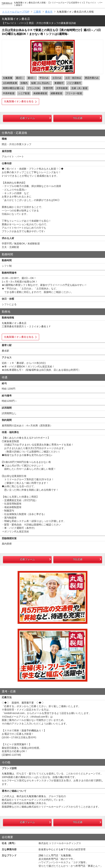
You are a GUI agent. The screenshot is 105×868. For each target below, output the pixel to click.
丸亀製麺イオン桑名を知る (19, 101)
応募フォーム (27, 118)
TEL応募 (78, 118)
